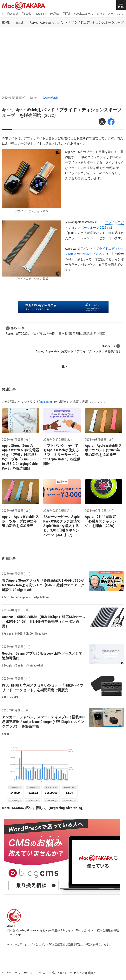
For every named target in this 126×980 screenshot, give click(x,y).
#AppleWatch (50, 98)
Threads (27, 14)
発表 (81, 178)
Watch (20, 22)
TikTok (67, 14)
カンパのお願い (84, 973)
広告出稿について (55, 973)
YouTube (55, 14)
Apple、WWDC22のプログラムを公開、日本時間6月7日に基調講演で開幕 (55, 331)
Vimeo (100, 14)
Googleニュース (84, 14)
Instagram (40, 14)
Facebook (13, 14)
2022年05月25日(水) (14, 98)
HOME (6, 22)
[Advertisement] (63, 57)
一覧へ (63, 366)
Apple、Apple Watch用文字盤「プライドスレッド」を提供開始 (78, 349)
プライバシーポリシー (21, 973)
